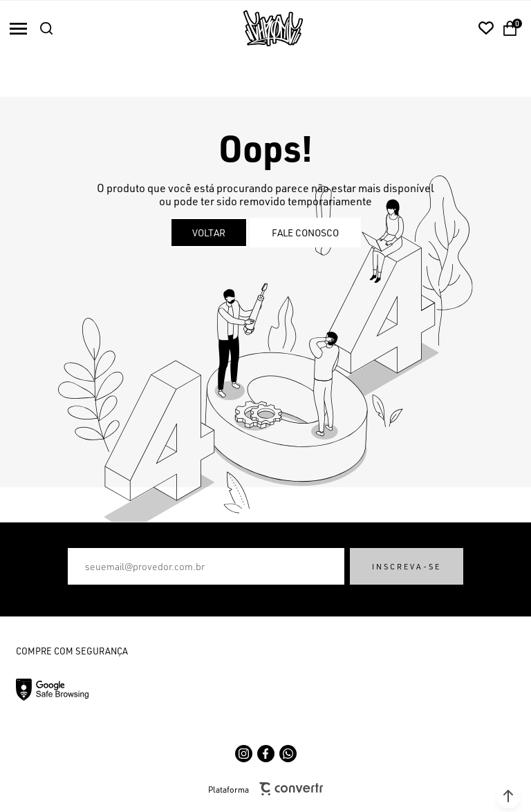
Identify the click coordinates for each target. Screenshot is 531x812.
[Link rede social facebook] (266, 754)
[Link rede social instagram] (244, 754)
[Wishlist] (486, 28)
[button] (508, 796)
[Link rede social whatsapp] (288, 754)
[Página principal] (273, 28)
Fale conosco (305, 233)
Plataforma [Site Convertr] (265, 789)
